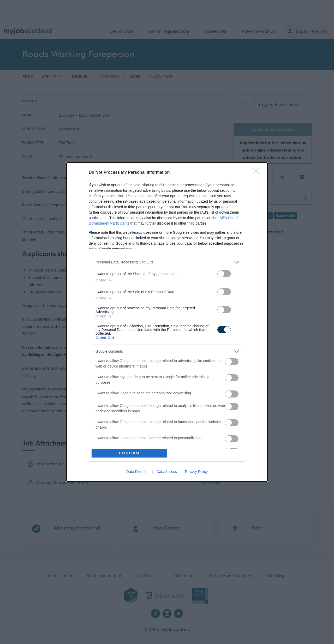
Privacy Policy (196, 472)
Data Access (167, 472)
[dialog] (167, 322)
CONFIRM (129, 453)
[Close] (257, 173)
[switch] (224, 274)
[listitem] (167, 262)
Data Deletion (137, 472)
